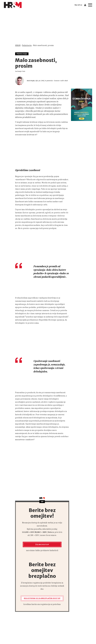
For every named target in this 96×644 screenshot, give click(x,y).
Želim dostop (42, 545)
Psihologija (27, 45)
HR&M (18, 45)
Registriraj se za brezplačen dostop (42, 598)
